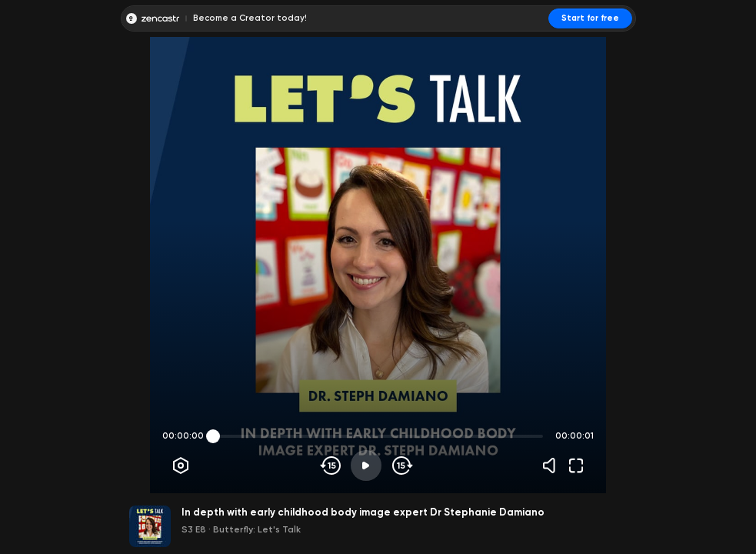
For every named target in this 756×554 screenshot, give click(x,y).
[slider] (213, 436)
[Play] (366, 466)
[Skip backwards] (331, 466)
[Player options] (181, 466)
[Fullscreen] (576, 466)
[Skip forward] (401, 466)
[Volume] (553, 466)
